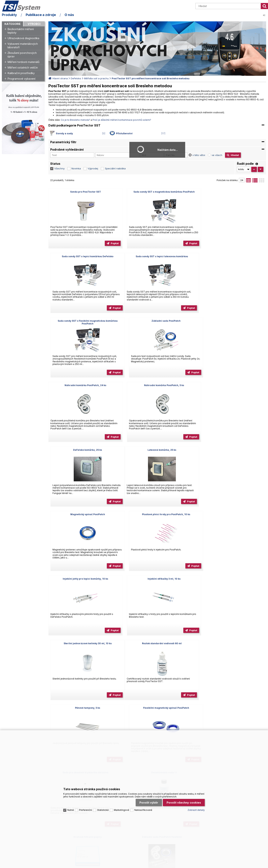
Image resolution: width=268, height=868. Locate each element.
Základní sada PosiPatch (231, 256)
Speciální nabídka (115, 168)
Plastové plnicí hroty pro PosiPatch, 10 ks (231, 385)
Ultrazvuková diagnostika (23, 38)
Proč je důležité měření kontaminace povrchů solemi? (122, 120)
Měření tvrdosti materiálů (23, 62)
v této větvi (199, 155)
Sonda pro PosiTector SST (83, 192)
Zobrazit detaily (196, 807)
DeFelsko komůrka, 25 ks (231, 321)
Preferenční (86, 807)
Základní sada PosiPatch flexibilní (83, 643)
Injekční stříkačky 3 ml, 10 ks (157, 450)
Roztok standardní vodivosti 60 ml (83, 514)
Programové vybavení (21, 79)
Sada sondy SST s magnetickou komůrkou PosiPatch (157, 192)
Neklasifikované (143, 807)
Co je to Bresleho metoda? (75, 120)
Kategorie (13, 24)
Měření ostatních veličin (23, 68)
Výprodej (93, 168)
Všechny (59, 168)
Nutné (71, 807)
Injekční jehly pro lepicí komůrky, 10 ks (83, 450)
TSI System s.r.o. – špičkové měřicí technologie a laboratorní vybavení (23, 6)
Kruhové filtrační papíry (231, 579)
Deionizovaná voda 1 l (157, 579)
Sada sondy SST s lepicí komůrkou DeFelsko (231, 192)
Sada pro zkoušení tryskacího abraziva (83, 579)
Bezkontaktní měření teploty (21, 31)
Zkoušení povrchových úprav (22, 55)
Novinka (76, 168)
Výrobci (34, 24)
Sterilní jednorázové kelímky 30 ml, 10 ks (231, 450)
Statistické (103, 807)
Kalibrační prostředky (21, 73)
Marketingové (122, 807)
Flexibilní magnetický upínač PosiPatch (231, 514)
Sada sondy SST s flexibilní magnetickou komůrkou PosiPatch (157, 258)
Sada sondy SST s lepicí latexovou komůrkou (83, 256)
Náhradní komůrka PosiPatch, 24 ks (83, 321)
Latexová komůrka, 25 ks (83, 385)
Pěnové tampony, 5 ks (157, 514)
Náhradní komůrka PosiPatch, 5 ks (157, 321)
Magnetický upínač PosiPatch (157, 385)
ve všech (217, 155)
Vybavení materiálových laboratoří (23, 45)
